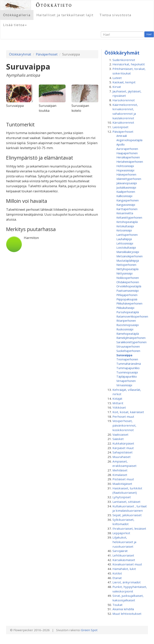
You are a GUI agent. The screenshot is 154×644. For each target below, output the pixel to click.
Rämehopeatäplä (128, 334)
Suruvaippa (124, 355)
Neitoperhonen (126, 265)
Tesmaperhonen (127, 359)
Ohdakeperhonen (128, 282)
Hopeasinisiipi (125, 170)
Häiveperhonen (126, 174)
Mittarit (118, 403)
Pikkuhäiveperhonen (129, 303)
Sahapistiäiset (122, 452)
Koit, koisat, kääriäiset (128, 412)
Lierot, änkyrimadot (127, 582)
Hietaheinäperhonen (130, 162)
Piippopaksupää (127, 299)
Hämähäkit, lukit (124, 569)
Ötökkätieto (54, 5)
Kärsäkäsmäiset (124, 560)
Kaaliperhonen (126, 192)
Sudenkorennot (124, 60)
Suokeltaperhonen (128, 351)
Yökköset (119, 407)
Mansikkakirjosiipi (128, 252)
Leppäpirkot (121, 533)
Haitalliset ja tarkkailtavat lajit (65, 15)
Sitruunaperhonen (128, 346)
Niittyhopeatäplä (127, 269)
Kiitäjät (117, 399)
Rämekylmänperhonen (131, 338)
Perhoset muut (123, 416)
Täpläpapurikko (127, 376)
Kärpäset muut (123, 448)
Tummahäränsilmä (129, 364)
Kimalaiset (120, 475)
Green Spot (89, 630)
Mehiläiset (120, 470)
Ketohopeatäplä (127, 222)
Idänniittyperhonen (129, 179)
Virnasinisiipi (124, 385)
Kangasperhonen (128, 200)
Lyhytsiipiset (122, 497)
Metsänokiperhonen (129, 256)
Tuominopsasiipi (127, 372)
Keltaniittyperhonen (129, 217)
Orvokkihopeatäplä (129, 286)
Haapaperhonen (127, 153)
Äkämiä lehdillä (123, 609)
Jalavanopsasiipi (127, 183)
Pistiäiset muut (123, 479)
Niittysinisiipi (124, 273)
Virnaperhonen (126, 381)
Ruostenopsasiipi (128, 325)
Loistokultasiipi (126, 247)
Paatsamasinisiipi (128, 291)
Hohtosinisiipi (125, 166)
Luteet (117, 78)
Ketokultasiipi (125, 226)
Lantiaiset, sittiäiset (126, 502)
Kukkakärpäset (123, 443)
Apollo (121, 144)
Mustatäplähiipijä (128, 260)
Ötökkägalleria (17, 15)
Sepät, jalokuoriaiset (127, 515)
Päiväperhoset (47, 54)
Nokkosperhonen (128, 278)
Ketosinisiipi (124, 230)
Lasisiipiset (120, 127)
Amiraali (122, 136)
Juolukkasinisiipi (126, 187)
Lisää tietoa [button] (15, 25)
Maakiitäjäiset (122, 484)
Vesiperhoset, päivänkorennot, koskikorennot (124, 425)
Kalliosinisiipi (124, 196)
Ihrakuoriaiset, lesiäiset (129, 528)
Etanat (117, 578)
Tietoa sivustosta (115, 15)
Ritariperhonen (126, 321)
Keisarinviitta (125, 213)
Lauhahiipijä (124, 239)
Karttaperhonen (127, 209)
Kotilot (117, 573)
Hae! (149, 34)
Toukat (117, 605)
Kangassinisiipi (126, 205)
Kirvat (117, 87)
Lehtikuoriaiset (123, 555)
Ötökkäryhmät (20, 54)
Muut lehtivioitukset (127, 614)
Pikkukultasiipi (125, 308)
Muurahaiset (122, 457)
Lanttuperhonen (127, 235)
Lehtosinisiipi (125, 243)
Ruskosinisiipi (125, 329)
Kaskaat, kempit (124, 82)
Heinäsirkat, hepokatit (129, 64)
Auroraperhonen (127, 149)
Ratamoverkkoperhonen (132, 316)
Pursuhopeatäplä (128, 312)
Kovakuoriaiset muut (127, 564)
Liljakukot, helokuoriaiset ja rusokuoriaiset (124, 542)
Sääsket (118, 439)
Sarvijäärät (120, 551)
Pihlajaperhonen (127, 295)
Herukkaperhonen (128, 157)
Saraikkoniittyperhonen (131, 342)
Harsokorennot (124, 100)
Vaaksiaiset (120, 434)
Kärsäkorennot (123, 122)
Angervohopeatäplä (129, 140)
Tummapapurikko (128, 368)
